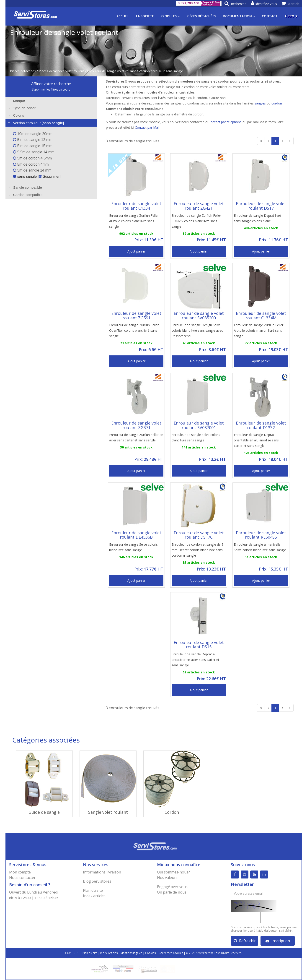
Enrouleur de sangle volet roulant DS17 (261, 206)
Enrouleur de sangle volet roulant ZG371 (136, 425)
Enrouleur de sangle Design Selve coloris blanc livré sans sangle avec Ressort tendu (197, 330)
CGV (68, 953)
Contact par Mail (147, 127)
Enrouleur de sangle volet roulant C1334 (136, 206)
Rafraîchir (245, 941)
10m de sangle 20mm (33, 134)
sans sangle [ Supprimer (36, 176)
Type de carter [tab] (21, 108)
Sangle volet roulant (108, 812)
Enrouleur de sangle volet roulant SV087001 (199, 425)
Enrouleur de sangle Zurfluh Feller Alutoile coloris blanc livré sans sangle (134, 221)
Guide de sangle (44, 812)
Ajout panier (136, 251)
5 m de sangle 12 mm (33, 140)
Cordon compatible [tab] (25, 195)
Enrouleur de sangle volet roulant (111, 71)
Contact (270, 16)
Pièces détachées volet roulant (61, 71)
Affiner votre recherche (51, 84)
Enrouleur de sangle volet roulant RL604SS (261, 535)
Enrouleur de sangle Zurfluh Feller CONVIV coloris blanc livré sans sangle (196, 221)
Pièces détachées (201, 16)
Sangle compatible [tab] (25, 187)
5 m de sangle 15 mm (33, 146)
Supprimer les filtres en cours (51, 90)
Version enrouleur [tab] (35, 123)
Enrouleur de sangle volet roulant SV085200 (199, 315)
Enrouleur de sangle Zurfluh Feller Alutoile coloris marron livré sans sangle (259, 330)
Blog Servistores (97, 881)
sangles (260, 103)
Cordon (172, 812)
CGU (77, 953)
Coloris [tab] (15, 115)
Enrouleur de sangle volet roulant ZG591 (136, 315)
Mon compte (20, 872)
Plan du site (93, 890)
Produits (170, 16)
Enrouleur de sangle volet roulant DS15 (199, 645)
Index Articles (109, 953)
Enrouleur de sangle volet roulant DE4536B (136, 535)
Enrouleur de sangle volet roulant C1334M (261, 315)
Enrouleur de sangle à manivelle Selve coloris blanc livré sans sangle (260, 547)
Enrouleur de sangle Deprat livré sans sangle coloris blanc (257, 218)
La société (145, 16)
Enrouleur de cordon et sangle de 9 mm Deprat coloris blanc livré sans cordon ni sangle (197, 550)
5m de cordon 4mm (31, 164)
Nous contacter (22, 878)
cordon (277, 103)
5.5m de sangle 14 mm (34, 152)
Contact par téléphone (225, 122)
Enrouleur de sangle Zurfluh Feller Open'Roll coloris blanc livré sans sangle (134, 330)
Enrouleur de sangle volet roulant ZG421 (199, 206)
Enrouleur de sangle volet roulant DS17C (199, 535)
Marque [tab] (16, 101)
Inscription (278, 941)
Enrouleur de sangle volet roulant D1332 (261, 425)
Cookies (150, 953)
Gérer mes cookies (171, 953)
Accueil (123, 16)
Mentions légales (131, 953)
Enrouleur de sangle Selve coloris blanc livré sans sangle (196, 437)
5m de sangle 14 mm (32, 170)
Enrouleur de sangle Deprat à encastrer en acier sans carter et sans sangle (195, 660)
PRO (291, 16)
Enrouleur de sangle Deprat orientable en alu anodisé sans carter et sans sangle (256, 440)
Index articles (94, 896)
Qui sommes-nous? (173, 872)
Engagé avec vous (172, 887)
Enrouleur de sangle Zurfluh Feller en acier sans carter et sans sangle (136, 437)
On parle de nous (172, 892)
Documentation (239, 16)
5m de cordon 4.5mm (32, 158)
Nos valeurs (167, 878)
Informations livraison (102, 872)
